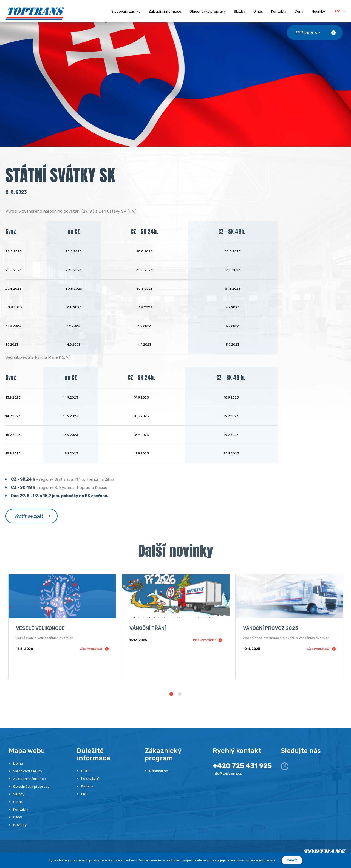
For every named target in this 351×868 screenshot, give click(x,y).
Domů (18, 763)
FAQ (84, 794)
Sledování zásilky (126, 11)
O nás (258, 11)
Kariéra (87, 786)
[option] (62, 627)
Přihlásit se (159, 771)
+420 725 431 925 (242, 766)
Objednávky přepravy (208, 11)
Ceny (299, 11)
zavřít (292, 860)
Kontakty (279, 11)
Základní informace (165, 11)
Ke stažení (90, 779)
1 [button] (171, 694)
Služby (240, 11)
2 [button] (180, 694)
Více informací (263, 860)
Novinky (318, 11)
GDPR (86, 771)
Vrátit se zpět (29, 516)
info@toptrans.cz (227, 773)
